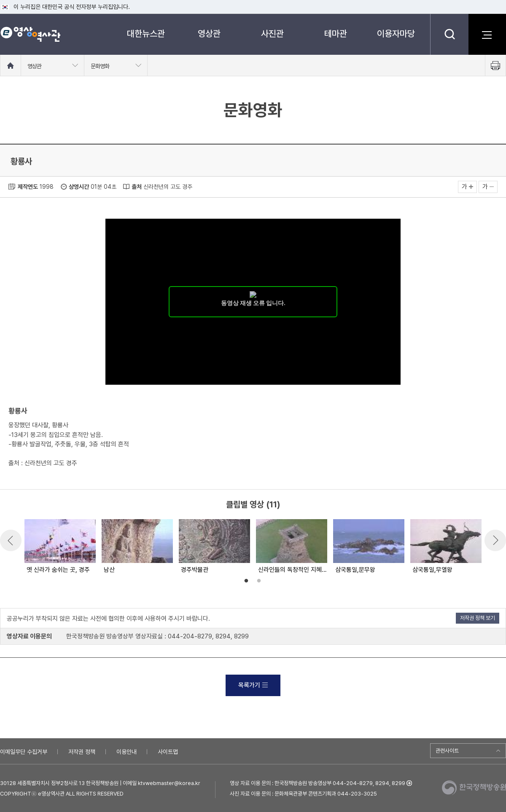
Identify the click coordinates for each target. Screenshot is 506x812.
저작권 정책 (82, 752)
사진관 (272, 33)
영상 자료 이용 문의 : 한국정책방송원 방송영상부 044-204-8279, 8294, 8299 (318, 783)
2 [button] (259, 581)
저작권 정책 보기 (478, 618)
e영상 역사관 (30, 34)
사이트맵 (168, 752)
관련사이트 (447, 751)
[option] (60, 547)
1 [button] (246, 581)
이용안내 (126, 752)
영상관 (209, 33)
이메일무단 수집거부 (24, 752)
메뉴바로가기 (0, 0)
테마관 (336, 33)
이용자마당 (396, 33)
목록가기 (253, 685)
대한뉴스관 (146, 33)
